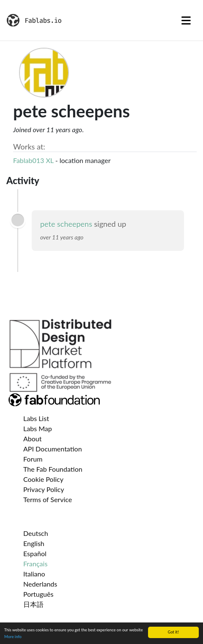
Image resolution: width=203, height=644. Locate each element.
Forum (33, 459)
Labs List (36, 418)
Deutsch (36, 533)
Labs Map (38, 428)
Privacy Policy (44, 489)
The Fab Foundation (53, 469)
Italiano (34, 574)
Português (38, 594)
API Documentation (53, 449)
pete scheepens (66, 224)
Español (35, 553)
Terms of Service (48, 499)
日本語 (33, 604)
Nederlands (40, 584)
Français (35, 564)
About (33, 439)
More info (13, 637)
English (34, 543)
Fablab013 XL (33, 160)
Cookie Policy (43, 479)
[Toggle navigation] (186, 20)
